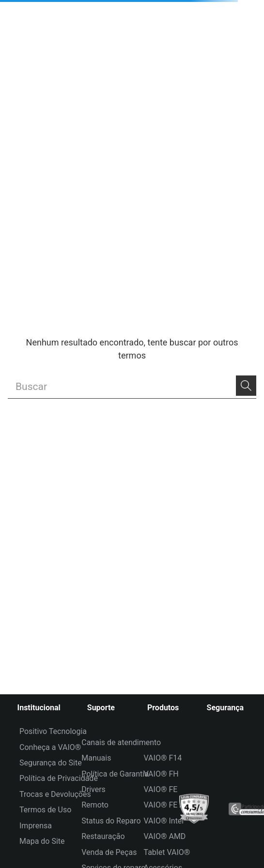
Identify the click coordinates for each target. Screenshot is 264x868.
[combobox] (132, 387)
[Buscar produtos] (246, 386)
